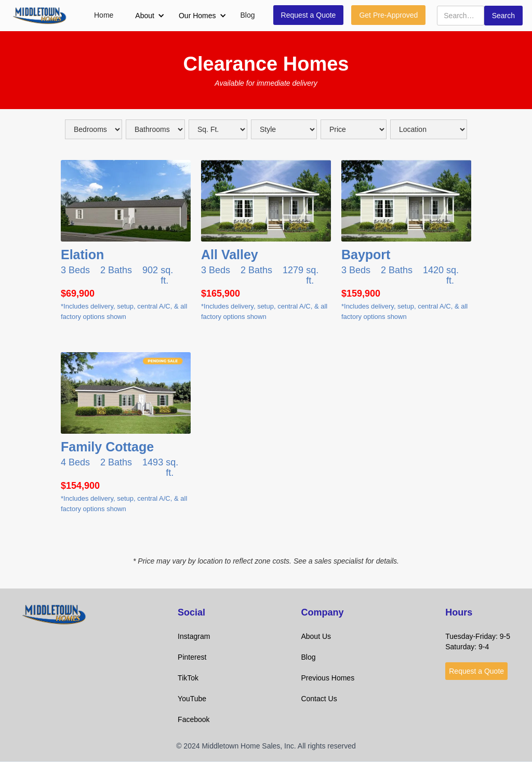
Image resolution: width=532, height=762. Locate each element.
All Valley (230, 255)
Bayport (366, 255)
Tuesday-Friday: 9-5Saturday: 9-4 (478, 641)
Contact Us (319, 699)
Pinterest (192, 657)
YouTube (192, 699)
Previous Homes (328, 678)
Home (104, 15)
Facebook (194, 719)
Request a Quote (309, 15)
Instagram (194, 636)
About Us (316, 636)
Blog (248, 15)
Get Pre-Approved (388, 15)
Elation (82, 255)
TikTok (188, 678)
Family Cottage (107, 447)
